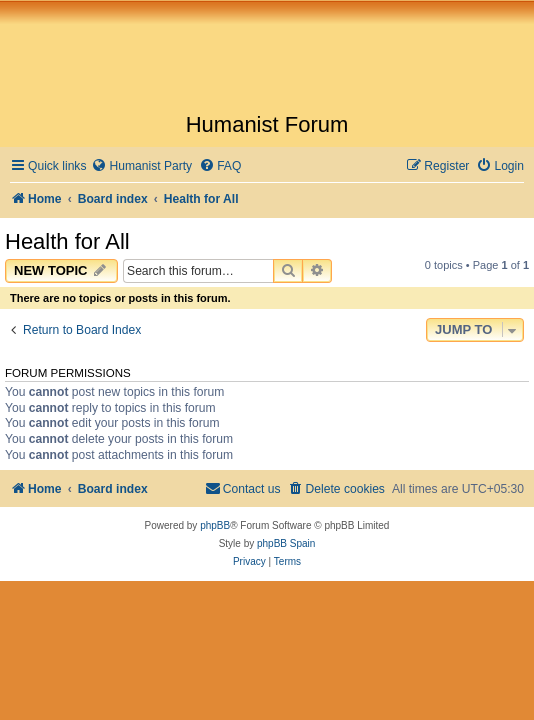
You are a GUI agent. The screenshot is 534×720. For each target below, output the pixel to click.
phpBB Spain (286, 543)
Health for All (67, 241)
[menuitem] (141, 166)
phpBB (215, 525)
